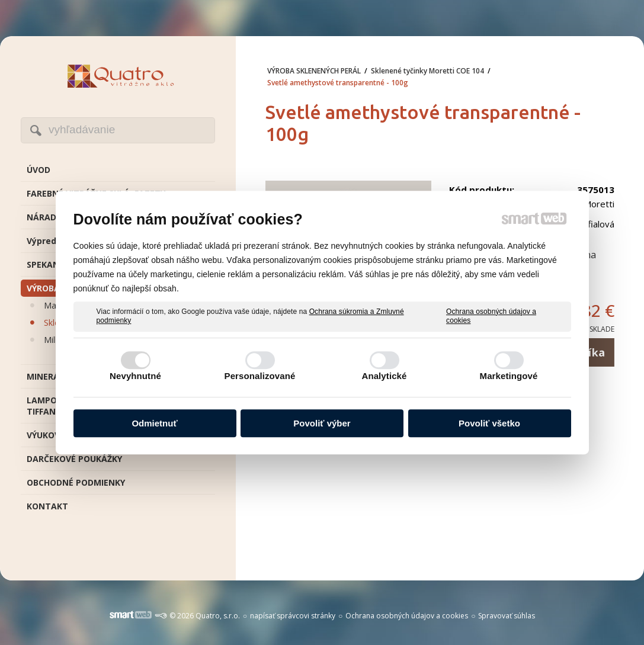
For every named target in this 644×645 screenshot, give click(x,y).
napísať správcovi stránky (293, 616)
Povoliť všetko (489, 423)
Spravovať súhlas (507, 616)
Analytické (384, 376)
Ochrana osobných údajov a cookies (491, 316)
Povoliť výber (322, 423)
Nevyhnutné (135, 376)
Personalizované (260, 376)
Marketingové (509, 376)
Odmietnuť (154, 423)
